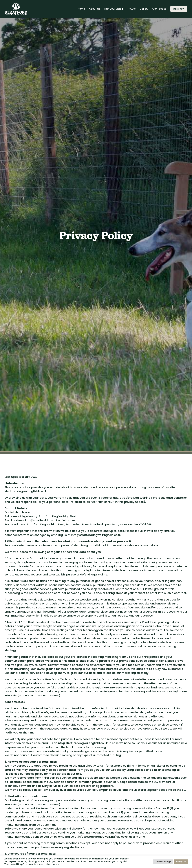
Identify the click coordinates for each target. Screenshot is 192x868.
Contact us (159, 9)
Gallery (144, 9)
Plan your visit (112, 9)
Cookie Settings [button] (163, 862)
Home (81, 9)
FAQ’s (132, 9)
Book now (179, 9)
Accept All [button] (181, 862)
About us (94, 9)
